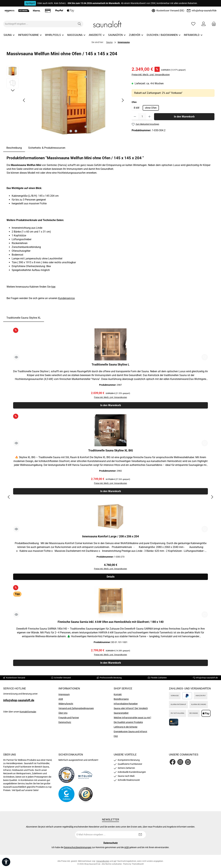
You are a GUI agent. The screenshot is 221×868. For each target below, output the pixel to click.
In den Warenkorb (184, 117)
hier (53, 287)
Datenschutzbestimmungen (78, 849)
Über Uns (63, 715)
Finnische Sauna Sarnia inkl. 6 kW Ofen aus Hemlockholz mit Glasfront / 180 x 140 (111, 623)
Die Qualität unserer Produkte (128, 724)
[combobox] (40, 24)
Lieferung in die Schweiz (126, 729)
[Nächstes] (123, 100)
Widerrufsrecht (66, 705)
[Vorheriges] (24, 100)
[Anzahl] (142, 117)
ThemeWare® (138, 866)
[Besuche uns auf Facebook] (173, 764)
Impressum (64, 696)
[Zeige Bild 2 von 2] (76, 131)
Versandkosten (103, 863)
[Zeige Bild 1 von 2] (71, 131)
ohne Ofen (151, 108)
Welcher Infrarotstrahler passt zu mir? (132, 719)
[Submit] (140, 836)
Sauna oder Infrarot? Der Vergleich (131, 710)
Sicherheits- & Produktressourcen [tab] (47, 148)
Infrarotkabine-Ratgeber (126, 705)
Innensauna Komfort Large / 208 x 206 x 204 (110, 537)
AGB (61, 701)
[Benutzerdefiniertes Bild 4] (86, 796)
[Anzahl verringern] (135, 117)
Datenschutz (65, 724)
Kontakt (118, 696)
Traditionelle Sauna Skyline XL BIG (111, 451)
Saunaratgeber (121, 715)
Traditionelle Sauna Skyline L (110, 364)
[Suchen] (80, 24)
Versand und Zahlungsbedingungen (76, 710)
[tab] (14, 148)
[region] (66, 100)
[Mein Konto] (204, 24)
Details (111, 578)
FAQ (116, 738)
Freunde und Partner (69, 719)
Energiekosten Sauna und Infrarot (130, 733)
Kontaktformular (28, 713)
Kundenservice (66, 298)
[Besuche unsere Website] (188, 764)
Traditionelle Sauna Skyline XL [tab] (24, 318)
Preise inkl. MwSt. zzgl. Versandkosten (151, 75)
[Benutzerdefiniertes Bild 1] (66, 777)
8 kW (137, 108)
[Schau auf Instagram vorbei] (180, 764)
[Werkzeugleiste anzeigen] (6, 862)
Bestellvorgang (121, 701)
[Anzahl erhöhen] (149, 117)
